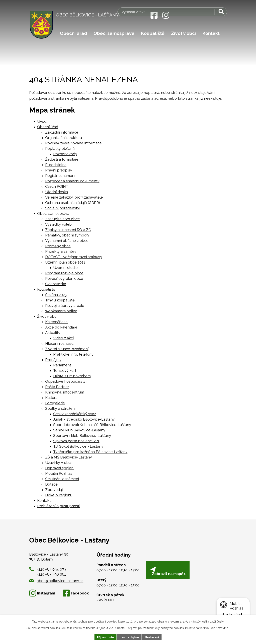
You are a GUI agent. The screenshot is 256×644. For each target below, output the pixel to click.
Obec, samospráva (114, 33)
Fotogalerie (55, 403)
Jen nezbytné (130, 637)
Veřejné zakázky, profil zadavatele (74, 197)
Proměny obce (58, 246)
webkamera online (61, 311)
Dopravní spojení (60, 468)
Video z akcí (63, 338)
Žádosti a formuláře (62, 159)
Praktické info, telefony (73, 354)
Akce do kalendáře (61, 327)
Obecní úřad (73, 33)
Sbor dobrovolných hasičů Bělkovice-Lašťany (92, 425)
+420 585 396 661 (51, 574)
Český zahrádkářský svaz (75, 414)
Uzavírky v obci (58, 463)
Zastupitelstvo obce (63, 219)
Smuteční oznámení (62, 479)
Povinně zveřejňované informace (73, 143)
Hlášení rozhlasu (59, 343)
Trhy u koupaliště (60, 300)
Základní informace (62, 132)
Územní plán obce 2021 (65, 262)
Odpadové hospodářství (66, 381)
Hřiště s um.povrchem (72, 376)
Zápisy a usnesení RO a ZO (68, 230)
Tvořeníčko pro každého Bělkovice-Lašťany (90, 452)
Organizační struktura (64, 138)
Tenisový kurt (65, 371)
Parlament (62, 365)
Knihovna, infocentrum (65, 392)
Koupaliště (153, 33)
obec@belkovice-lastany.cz (56, 581)
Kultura (51, 398)
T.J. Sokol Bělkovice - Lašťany (78, 446)
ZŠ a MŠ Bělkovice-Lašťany (69, 457)
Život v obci (184, 33)
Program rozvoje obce (64, 273)
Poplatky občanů (60, 149)
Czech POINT (57, 186)
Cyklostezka (56, 284)
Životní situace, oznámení (67, 349)
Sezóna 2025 (56, 295)
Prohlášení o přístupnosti (59, 506)
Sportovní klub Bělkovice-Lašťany (82, 436)
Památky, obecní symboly (67, 235)
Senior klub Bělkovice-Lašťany (79, 430)
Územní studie (65, 268)
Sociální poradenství (63, 208)
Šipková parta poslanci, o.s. (76, 441)
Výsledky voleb (58, 224)
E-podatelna (56, 165)
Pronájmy (53, 360)
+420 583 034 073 (51, 569)
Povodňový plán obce (64, 278)
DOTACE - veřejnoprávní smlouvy (74, 257)
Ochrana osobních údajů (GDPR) (73, 203)
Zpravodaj (54, 490)
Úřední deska (57, 192)
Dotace (51, 484)
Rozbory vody (65, 154)
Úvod (42, 121)
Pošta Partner (57, 387)
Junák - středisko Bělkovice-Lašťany (84, 419)
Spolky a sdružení (60, 408)
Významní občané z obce (67, 241)
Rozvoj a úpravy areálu (65, 306)
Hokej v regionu (59, 495)
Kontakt (211, 33)
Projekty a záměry (61, 251)
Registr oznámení (60, 176)
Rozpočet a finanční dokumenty (72, 181)
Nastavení (153, 637)
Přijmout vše (104, 637)
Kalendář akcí (57, 322)
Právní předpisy (59, 170)
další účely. (217, 621)
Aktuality (53, 333)
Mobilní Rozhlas (59, 473)
